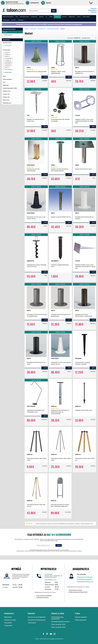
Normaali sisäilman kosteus (60, 622)
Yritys (77, 613)
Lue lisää (5, 587)
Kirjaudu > (94, 9)
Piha (17, 17)
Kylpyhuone (72, 17)
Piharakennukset (24, 17)
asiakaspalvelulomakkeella (85, 577)
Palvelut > (94, 12)
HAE (54, 11)
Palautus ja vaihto (10, 620)
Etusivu (27, 29)
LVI (46, 17)
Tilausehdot (8, 623)
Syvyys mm (12, 97)
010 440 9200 (48, 574)
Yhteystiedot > (93, 10)
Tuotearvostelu (12, 43)
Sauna (79, 17)
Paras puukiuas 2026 (58, 627)
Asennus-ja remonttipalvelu (37, 617)
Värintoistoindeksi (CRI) (12, 88)
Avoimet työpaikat (81, 617)
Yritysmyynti (32, 623)
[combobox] (40, 11)
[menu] (49, 18)
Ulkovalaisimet (42, 29)
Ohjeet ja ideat (58, 613)
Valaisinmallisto (12, 79)
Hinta (12, 76)
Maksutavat (8, 617)
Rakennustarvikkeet (8, 17)
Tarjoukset (21, 20)
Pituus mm (12, 100)
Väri (12, 82)
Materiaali (12, 85)
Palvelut (31, 613)
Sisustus (64, 17)
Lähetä (59, 545)
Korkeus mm (12, 91)
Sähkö (51, 17)
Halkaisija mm (12, 103)
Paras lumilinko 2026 (58, 624)
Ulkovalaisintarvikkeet (53, 29)
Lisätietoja (79, 551)
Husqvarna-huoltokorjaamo (37, 620)
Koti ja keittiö (86, 17)
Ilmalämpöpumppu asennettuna (57, 618)
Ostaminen (9, 613)
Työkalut (41, 17)
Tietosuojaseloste (81, 620)
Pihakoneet (34, 17)
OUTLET (14, 20)
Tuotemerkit (6, 20)
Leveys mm (12, 94)
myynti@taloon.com (50, 580)
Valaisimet (57, 17)
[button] (7, 72)
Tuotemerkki (12, 50)
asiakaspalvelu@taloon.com (85, 582)
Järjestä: (77, 38)
